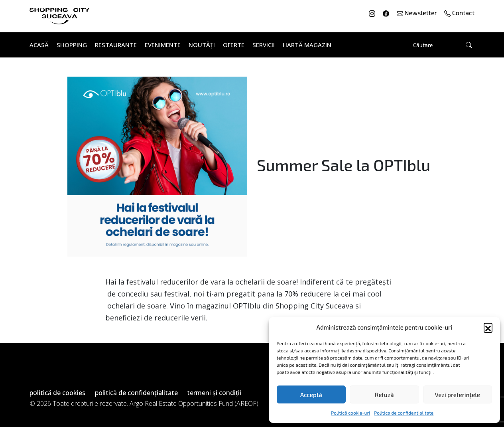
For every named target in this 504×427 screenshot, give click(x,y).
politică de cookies (57, 393)
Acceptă (311, 395)
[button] (488, 327)
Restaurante (116, 45)
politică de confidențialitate (136, 393)
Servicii (264, 45)
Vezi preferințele (458, 395)
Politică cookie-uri (350, 413)
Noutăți (202, 45)
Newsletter (418, 13)
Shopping (72, 45)
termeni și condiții (214, 393)
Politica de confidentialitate (404, 413)
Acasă (39, 45)
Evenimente (163, 45)
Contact (459, 13)
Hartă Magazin (307, 45)
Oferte (234, 45)
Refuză (384, 395)
